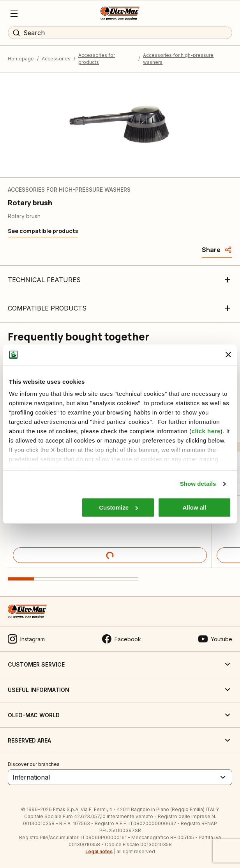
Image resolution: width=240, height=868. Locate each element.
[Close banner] (228, 355)
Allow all (195, 507)
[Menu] (14, 14)
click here (206, 431)
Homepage (21, 59)
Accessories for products (97, 59)
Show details (198, 484)
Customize (118, 507)
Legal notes (99, 851)
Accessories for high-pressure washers (178, 59)
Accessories (56, 59)
